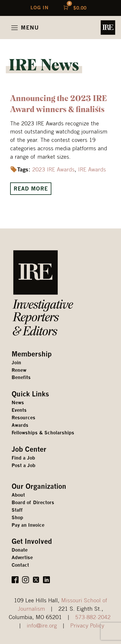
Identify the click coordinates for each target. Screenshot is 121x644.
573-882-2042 (93, 617)
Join (16, 363)
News (18, 403)
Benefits (21, 377)
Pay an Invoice (28, 525)
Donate (20, 550)
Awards (20, 425)
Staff (17, 510)
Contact (20, 565)
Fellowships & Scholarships (43, 433)
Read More (31, 189)
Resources (24, 418)
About (18, 495)
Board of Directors (33, 503)
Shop (17, 518)
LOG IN (40, 8)
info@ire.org (42, 625)
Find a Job (23, 458)
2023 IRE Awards (53, 169)
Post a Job (24, 465)
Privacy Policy (87, 625)
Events (19, 410)
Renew (19, 370)
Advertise (22, 558)
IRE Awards (92, 169)
